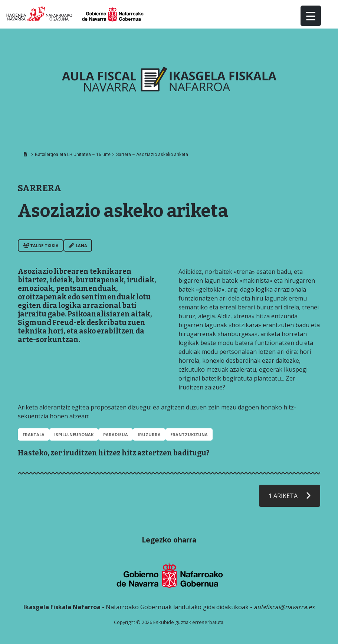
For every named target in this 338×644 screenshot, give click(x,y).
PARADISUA (116, 434)
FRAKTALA (34, 434)
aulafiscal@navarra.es (284, 607)
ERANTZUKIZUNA (189, 434)
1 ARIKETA (290, 496)
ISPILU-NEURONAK (74, 434)
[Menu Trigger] (311, 16)
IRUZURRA (149, 434)
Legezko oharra (169, 540)
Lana (78, 245)
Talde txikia (41, 245)
